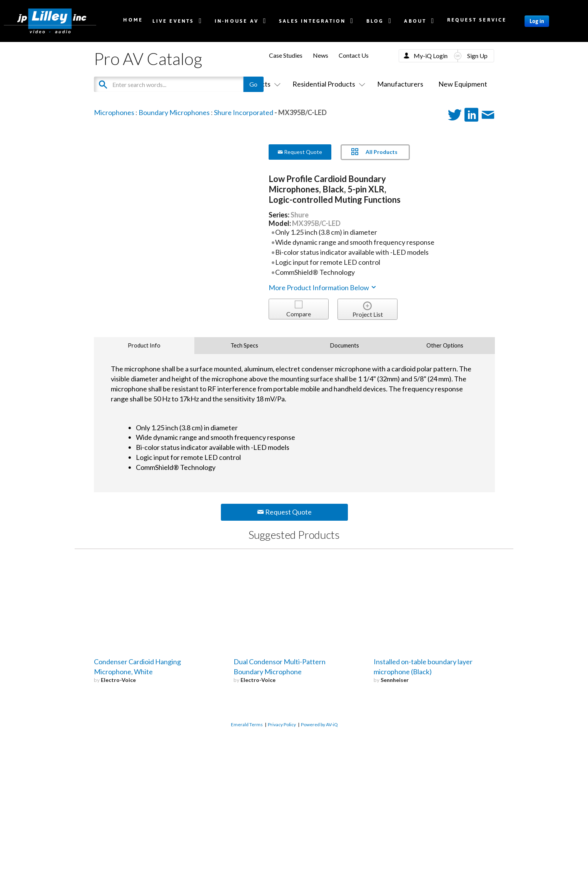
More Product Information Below (323, 287)
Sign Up (477, 56)
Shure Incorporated (244, 112)
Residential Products (327, 84)
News (321, 55)
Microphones (114, 112)
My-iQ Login (431, 56)
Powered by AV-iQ (319, 724)
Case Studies (286, 55)
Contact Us (354, 55)
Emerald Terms (247, 724)
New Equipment (463, 84)
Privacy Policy (282, 724)
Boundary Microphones (174, 112)
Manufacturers (400, 84)
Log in (537, 21)
